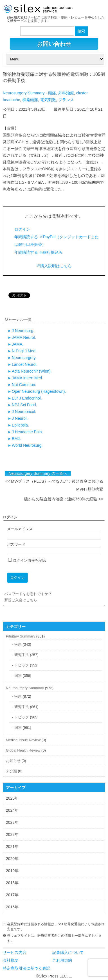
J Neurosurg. (23, 331)
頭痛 (52, 93)
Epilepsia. (20, 425)
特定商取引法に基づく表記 (26, 968)
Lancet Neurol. (25, 364)
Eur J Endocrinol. (27, 398)
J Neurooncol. (24, 412)
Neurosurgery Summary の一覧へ (38, 473)
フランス (66, 100)
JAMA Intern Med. (27, 378)
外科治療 (66, 93)
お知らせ (13, 761)
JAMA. (18, 344)
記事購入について (68, 952)
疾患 (18, 644)
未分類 (11, 771)
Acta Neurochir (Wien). (32, 371)
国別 (18, 676)
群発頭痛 (30, 100)
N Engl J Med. (24, 351)
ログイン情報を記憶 (27, 560)
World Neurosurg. (27, 445)
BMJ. (16, 439)
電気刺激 (48, 100)
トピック (22, 665)
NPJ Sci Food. (24, 405)
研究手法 (22, 655)
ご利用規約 (62, 960)
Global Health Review (23, 750)
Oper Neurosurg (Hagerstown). (39, 391)
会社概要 (11, 960)
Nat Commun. (24, 385)
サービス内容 (15, 952)
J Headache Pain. (27, 432)
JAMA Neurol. (24, 337)
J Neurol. (20, 418)
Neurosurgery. (24, 358)
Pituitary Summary (21, 636)
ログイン (22, 229)
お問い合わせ (54, 44)
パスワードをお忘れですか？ (28, 594)
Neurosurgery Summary (24, 93)
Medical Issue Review (23, 740)
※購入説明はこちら (54, 266)
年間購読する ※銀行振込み (39, 252)
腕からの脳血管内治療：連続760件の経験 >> (64, 499)
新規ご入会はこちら (21, 600)
